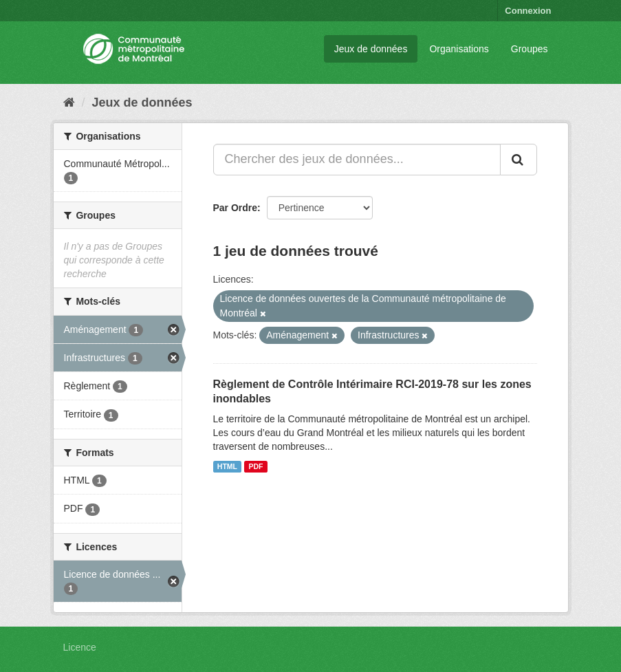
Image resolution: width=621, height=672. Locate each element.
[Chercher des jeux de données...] (357, 160)
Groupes (530, 49)
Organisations (459, 49)
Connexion (528, 11)
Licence (80, 647)
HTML (227, 466)
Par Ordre (236, 208)
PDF (255, 466)
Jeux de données (371, 49)
